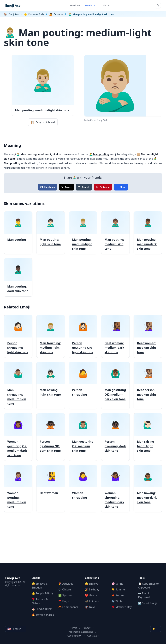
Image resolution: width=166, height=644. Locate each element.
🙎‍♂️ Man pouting (99, 154)
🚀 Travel (91, 607)
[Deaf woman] (51, 488)
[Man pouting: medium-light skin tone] (83, 233)
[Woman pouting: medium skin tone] (18, 488)
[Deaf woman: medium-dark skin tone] (115, 336)
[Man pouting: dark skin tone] (18, 277)
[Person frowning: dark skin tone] (115, 437)
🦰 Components (68, 607)
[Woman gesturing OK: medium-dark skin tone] (18, 437)
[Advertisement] (83, 540)
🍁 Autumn (118, 595)
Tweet (66, 187)
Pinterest (103, 187)
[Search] (158, 6)
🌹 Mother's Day (122, 607)
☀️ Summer (119, 589)
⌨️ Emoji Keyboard (144, 595)
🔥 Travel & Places (43, 615)
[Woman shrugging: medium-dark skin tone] (115, 488)
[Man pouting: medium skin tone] (115, 233)
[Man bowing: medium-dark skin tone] (148, 488)
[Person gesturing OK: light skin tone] (83, 336)
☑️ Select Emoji (147, 603)
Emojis (90, 5)
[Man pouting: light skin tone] (51, 233)
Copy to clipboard (43, 122)
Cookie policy (74, 636)
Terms (74, 628)
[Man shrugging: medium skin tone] (18, 385)
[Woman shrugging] (83, 488)
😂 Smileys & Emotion (40, 586)
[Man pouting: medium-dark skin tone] (148, 233)
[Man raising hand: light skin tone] (148, 437)
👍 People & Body (43, 593)
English (16, 629)
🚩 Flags (63, 601)
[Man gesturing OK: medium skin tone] (83, 437)
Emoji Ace (13, 5)
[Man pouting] (18, 233)
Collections (92, 578)
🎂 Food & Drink (42, 609)
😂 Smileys (92, 584)
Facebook (48, 187)
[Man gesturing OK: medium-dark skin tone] (115, 385)
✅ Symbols (65, 595)
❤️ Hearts (91, 595)
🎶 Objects (65, 589)
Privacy (87, 628)
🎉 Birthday (92, 589)
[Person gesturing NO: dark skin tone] (51, 437)
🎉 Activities (66, 584)
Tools (105, 5)
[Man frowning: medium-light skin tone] (51, 336)
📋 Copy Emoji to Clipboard (148, 586)
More (121, 187)
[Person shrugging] (83, 385)
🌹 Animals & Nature (40, 601)
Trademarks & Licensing (80, 632)
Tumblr (84, 187)
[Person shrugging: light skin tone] (18, 336)
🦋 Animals (92, 601)
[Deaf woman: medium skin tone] (148, 336)
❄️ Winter (118, 601)
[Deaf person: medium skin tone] (148, 385)
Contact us (93, 636)
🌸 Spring (117, 584)
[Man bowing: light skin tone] (51, 385)
